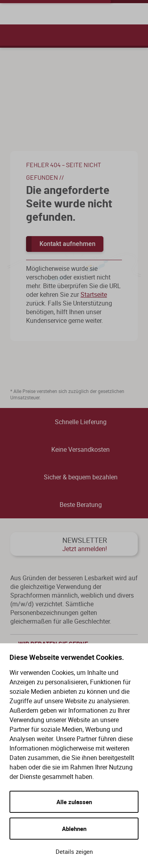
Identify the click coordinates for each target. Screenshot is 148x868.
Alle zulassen (74, 802)
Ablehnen (74, 829)
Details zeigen (74, 851)
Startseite (94, 294)
